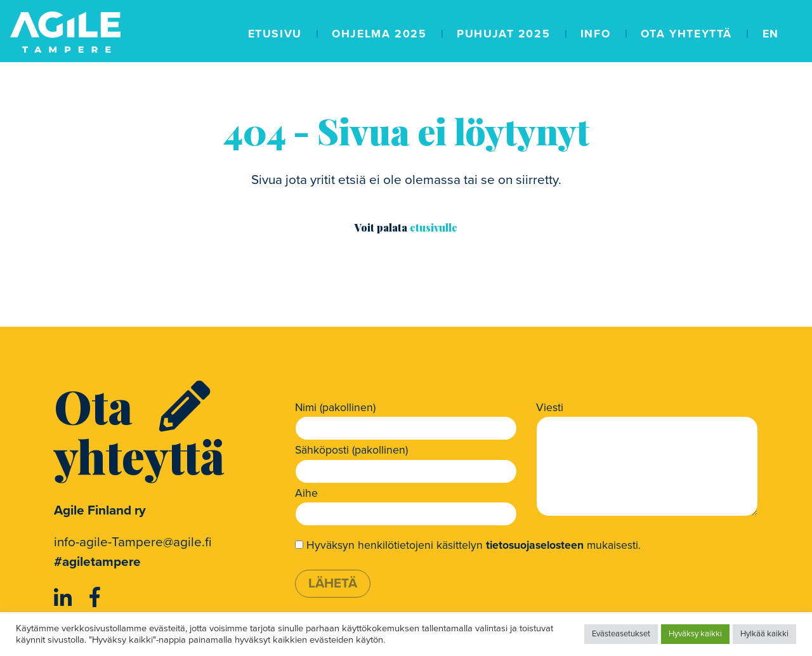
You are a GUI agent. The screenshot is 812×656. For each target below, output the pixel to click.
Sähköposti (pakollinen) (351, 450)
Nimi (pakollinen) (335, 408)
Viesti (550, 408)
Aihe (306, 493)
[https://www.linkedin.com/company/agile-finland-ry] (65, 598)
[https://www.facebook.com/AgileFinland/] (95, 598)
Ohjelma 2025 (379, 34)
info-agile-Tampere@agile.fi (133, 542)
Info (595, 34)
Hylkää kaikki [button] (764, 634)
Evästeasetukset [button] (621, 634)
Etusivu (275, 34)
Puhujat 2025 (503, 34)
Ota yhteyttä (686, 34)
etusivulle (434, 227)
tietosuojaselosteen (535, 545)
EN (771, 34)
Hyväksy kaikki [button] (695, 634)
